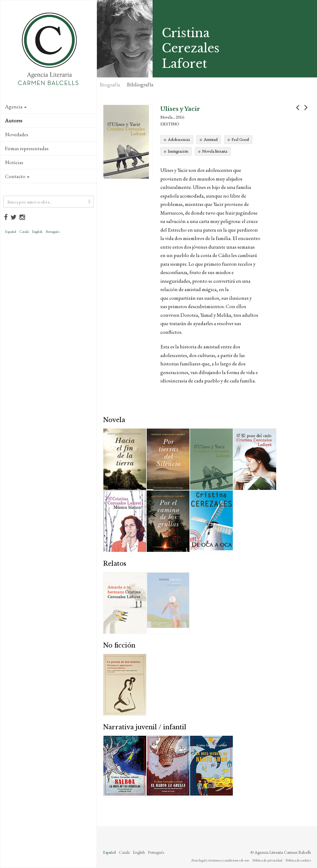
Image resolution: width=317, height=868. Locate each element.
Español (11, 232)
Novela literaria (215, 151)
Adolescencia (179, 139)
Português (52, 232)
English (37, 232)
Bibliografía (140, 85)
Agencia (16, 107)
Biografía (110, 85)
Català (24, 232)
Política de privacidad (267, 860)
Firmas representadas (27, 148)
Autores (14, 120)
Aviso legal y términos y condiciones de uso (220, 860)
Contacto (17, 176)
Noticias (14, 162)
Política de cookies (298, 860)
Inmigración (178, 151)
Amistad (211, 139)
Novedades (17, 134)
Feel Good (240, 139)
